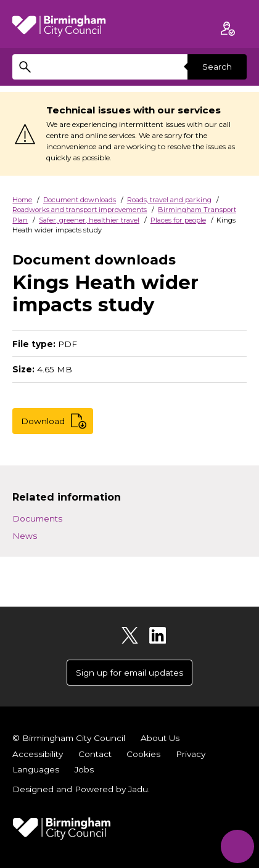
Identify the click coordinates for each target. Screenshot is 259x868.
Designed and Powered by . (81, 789)
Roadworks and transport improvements (80, 210)
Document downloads (80, 200)
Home (22, 200)
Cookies (143, 754)
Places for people (178, 220)
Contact (95, 754)
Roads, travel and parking (169, 200)
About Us (160, 738)
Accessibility (38, 754)
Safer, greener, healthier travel (89, 220)
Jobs (84, 769)
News (25, 536)
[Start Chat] (237, 846)
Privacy (191, 754)
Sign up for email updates (129, 673)
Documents (37, 518)
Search (217, 67)
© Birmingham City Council (69, 738)
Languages (36, 769)
